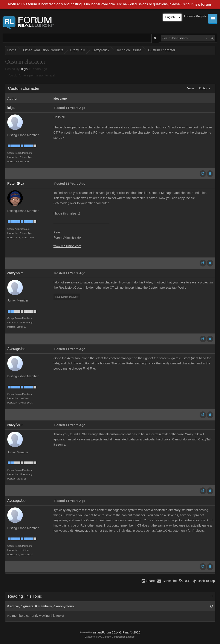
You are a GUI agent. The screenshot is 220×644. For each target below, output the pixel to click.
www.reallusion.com (67, 246)
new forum (202, 4)
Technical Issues (129, 50)
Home (12, 50)
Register (202, 16)
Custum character (162, 50)
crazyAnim (15, 273)
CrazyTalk (77, 50)
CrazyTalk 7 (101, 50)
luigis (24, 69)
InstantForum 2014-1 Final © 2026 (116, 632)
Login (188, 16)
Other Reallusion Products (43, 50)
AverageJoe (16, 349)
